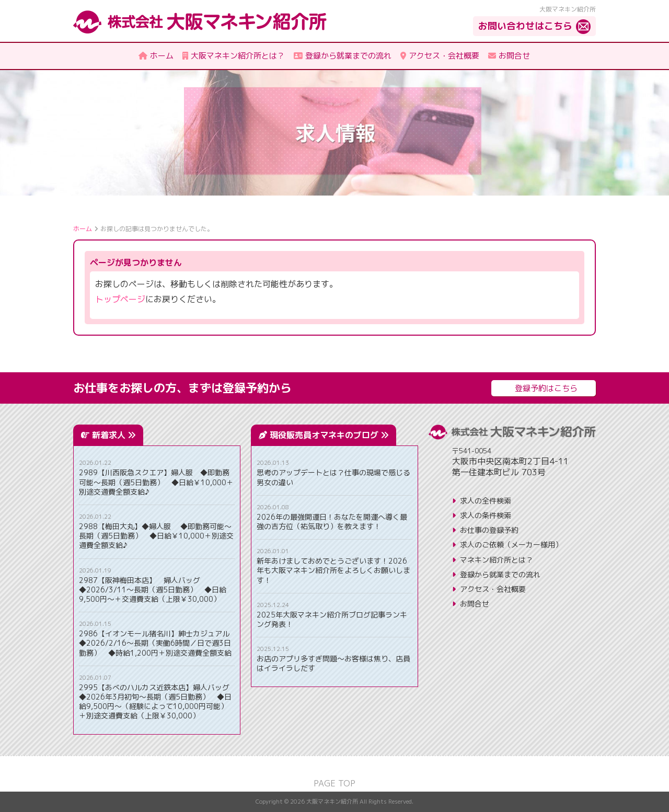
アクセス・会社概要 (493, 589)
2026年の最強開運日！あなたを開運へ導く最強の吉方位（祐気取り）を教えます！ (332, 522)
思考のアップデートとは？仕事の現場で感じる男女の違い (333, 477)
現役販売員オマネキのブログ (329, 435)
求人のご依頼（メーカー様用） (511, 545)
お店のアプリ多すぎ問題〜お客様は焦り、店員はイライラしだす (333, 664)
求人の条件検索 (486, 515)
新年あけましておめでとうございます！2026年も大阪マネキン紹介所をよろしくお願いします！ (333, 570)
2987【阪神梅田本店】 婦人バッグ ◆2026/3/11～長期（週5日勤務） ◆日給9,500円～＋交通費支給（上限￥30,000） (153, 590)
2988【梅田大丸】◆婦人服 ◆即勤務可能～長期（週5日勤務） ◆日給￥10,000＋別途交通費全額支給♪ (156, 536)
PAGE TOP (334, 783)
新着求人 (114, 435)
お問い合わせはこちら (525, 26)
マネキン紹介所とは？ (497, 560)
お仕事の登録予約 (489, 530)
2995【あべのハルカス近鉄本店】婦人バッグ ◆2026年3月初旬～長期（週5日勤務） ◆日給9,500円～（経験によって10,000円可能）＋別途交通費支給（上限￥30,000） (157, 702)
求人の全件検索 (486, 501)
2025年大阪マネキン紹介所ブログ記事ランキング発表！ (332, 620)
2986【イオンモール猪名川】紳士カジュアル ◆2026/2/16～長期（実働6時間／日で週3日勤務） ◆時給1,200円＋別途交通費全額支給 (157, 643)
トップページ (120, 299)
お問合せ (475, 604)
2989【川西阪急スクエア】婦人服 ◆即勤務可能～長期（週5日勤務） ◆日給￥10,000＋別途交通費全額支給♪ (156, 482)
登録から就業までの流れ (500, 574)
